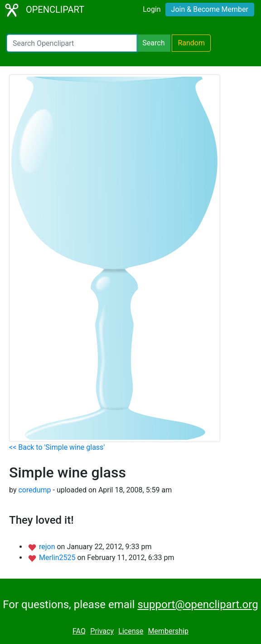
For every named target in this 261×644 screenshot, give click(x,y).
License (131, 631)
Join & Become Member (210, 9)
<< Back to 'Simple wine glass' (57, 447)
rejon (48, 547)
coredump (34, 490)
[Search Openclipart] (72, 43)
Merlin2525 (58, 558)
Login (152, 9)
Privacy (102, 631)
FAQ (79, 631)
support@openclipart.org (198, 605)
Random (191, 43)
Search (153, 43)
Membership (168, 631)
